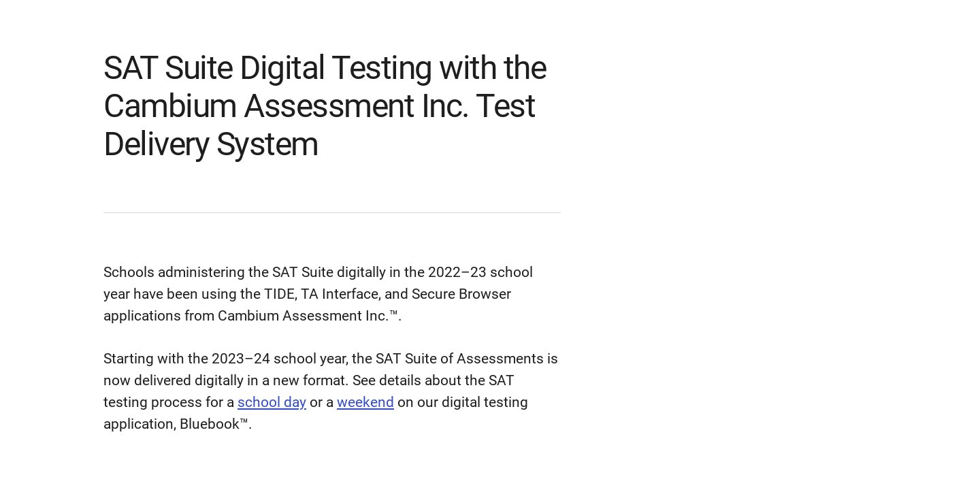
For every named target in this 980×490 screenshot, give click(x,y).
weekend (365, 402)
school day (272, 402)
